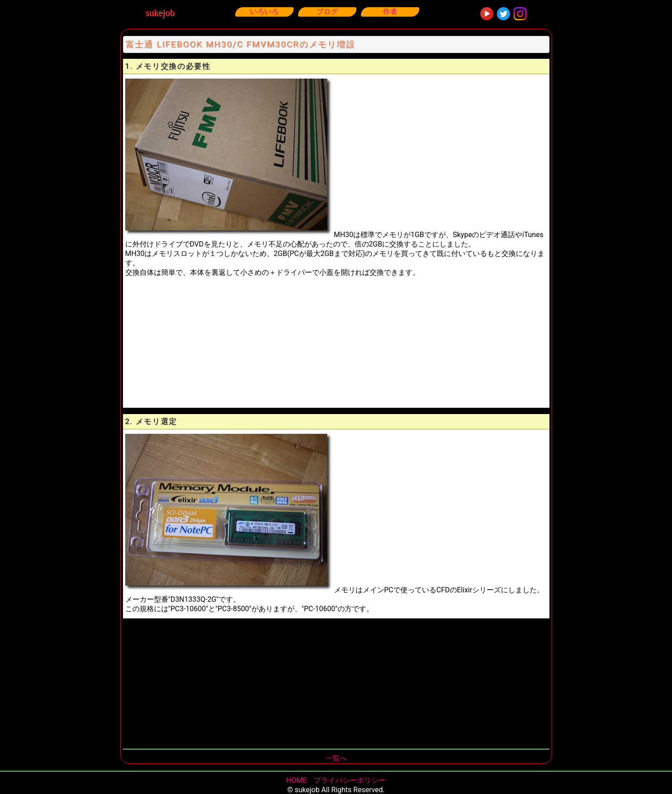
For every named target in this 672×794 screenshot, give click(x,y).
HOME (296, 780)
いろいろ (264, 11)
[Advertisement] (336, 340)
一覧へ (336, 758)
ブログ (327, 11)
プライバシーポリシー (350, 780)
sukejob (160, 12)
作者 (390, 11)
